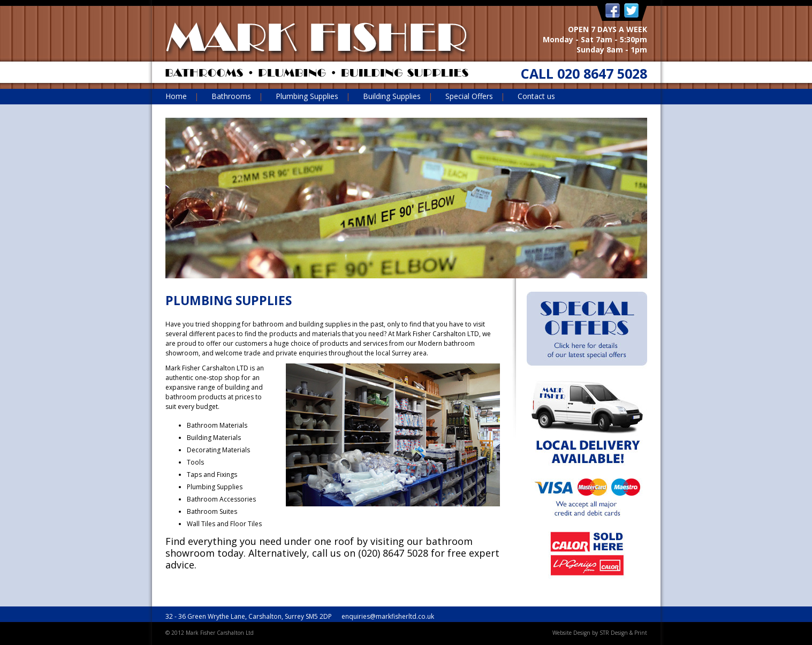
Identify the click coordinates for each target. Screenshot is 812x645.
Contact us (536, 96)
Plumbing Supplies (307, 96)
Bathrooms (231, 96)
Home (176, 96)
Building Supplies (392, 96)
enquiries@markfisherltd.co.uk (388, 616)
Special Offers (469, 96)
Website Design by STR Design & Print (600, 633)
